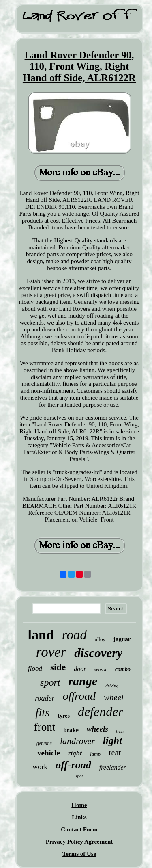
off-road (73, 765)
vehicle (49, 753)
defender (101, 712)
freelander (113, 767)
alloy (100, 639)
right (75, 753)
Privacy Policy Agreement (79, 842)
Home (79, 805)
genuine (44, 743)
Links (79, 817)
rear (115, 753)
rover (51, 652)
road (74, 635)
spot (79, 776)
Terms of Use (79, 854)
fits (42, 712)
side (58, 667)
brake (71, 730)
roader (45, 698)
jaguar (122, 639)
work (40, 767)
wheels (97, 729)
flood (35, 668)
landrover (77, 741)
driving (112, 686)
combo (123, 669)
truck (121, 731)
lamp (95, 754)
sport (50, 682)
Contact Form (79, 829)
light (112, 741)
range (83, 681)
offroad (79, 696)
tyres (64, 716)
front (45, 727)
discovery (98, 653)
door (80, 669)
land (41, 635)
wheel (114, 697)
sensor (101, 669)
